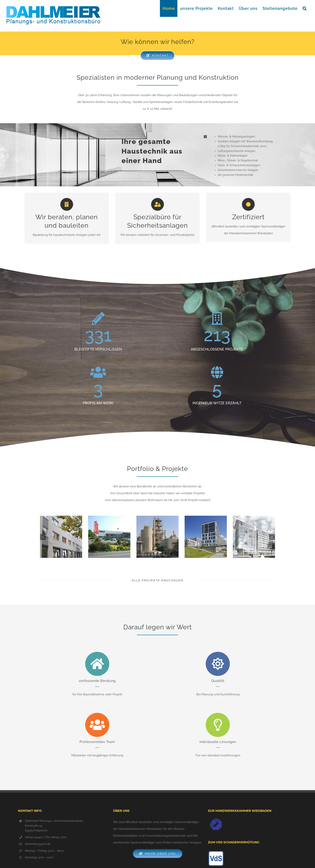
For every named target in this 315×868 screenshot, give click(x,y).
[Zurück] (43, 537)
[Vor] (272, 537)
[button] (304, 8)
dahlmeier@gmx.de (38, 844)
